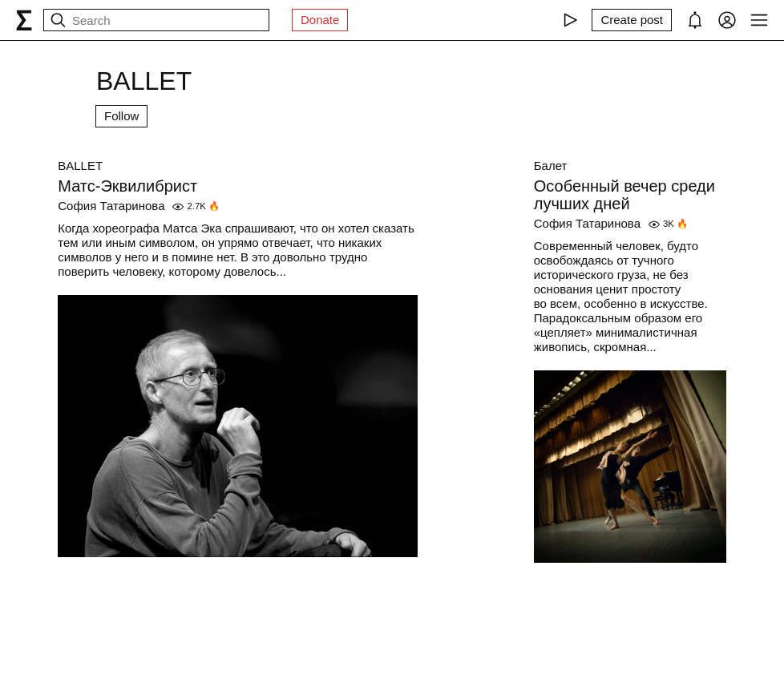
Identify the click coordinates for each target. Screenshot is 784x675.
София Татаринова (111, 206)
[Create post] (632, 20)
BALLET (80, 166)
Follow (121, 116)
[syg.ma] (24, 20)
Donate (320, 20)
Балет (551, 166)
